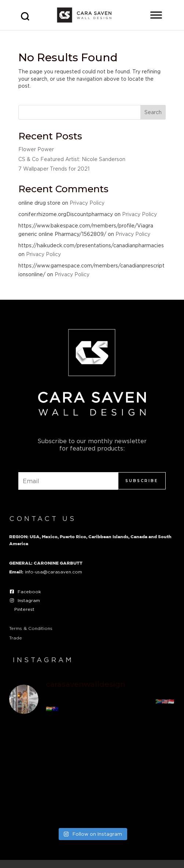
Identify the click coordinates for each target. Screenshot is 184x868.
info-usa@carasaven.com (54, 572)
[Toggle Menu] (156, 15)
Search (153, 112)
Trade (16, 638)
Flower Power (36, 149)
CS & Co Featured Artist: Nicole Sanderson (72, 159)
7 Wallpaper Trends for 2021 (54, 169)
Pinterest (24, 609)
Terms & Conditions (31, 628)
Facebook (29, 592)
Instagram (29, 600)
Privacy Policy (87, 203)
